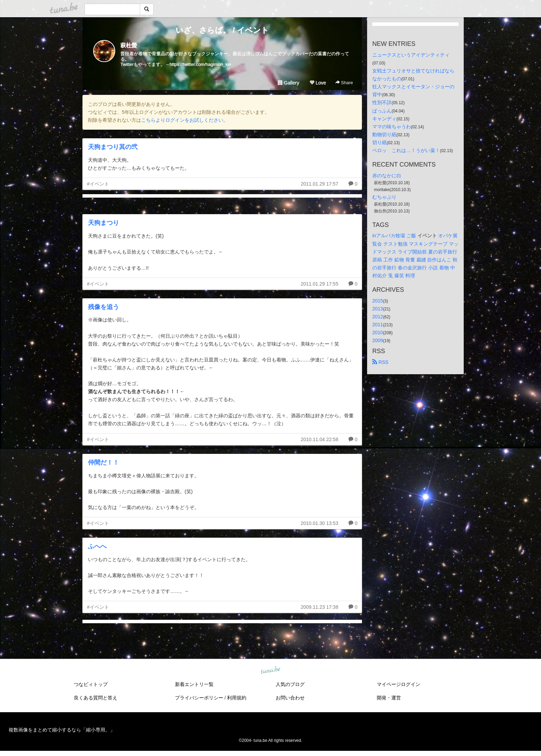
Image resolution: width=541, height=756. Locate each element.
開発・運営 (389, 698)
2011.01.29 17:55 (319, 284)
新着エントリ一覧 (194, 684)
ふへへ (97, 546)
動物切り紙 (384, 135)
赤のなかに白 (387, 176)
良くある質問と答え (96, 698)
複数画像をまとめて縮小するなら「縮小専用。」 (62, 730)
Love (318, 83)
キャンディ (384, 119)
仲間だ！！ (104, 462)
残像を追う (104, 307)
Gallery (288, 83)
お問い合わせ (290, 698)
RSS (380, 362)
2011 (378, 325)
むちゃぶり (384, 197)
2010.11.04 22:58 (319, 439)
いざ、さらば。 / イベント (222, 30)
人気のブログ (290, 684)
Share (344, 83)
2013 (378, 309)
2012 (378, 317)
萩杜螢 (129, 45)
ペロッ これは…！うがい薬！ (406, 150)
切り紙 (380, 142)
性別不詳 (382, 102)
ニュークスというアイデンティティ (411, 55)
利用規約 (237, 698)
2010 (378, 332)
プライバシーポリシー (199, 698)
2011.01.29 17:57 (319, 184)
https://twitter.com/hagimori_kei (200, 64)
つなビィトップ (91, 684)
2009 (378, 340)
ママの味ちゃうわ (392, 127)
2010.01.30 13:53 (319, 523)
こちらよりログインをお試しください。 (185, 120)
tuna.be (270, 670)
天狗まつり (104, 223)
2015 (378, 301)
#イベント (98, 184)
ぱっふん (382, 111)
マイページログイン (399, 684)
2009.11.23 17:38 (319, 607)
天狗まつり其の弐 (113, 147)
